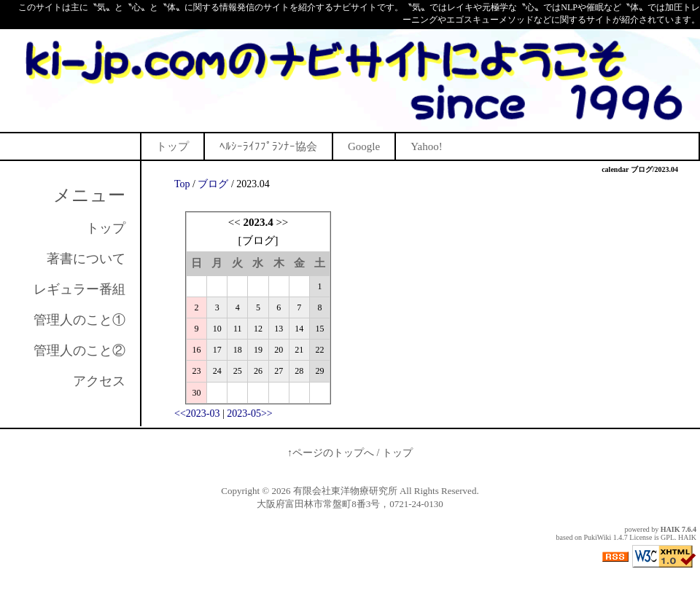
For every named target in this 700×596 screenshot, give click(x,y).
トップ (172, 146)
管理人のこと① (79, 320)
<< (234, 222)
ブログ (213, 184)
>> (282, 222)
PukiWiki (597, 537)
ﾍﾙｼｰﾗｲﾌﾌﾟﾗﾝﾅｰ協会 (268, 146)
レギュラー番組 (79, 289)
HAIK (670, 529)
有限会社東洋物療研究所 (345, 491)
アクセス (99, 381)
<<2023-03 (197, 413)
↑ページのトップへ (331, 453)
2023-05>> (249, 413)
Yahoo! (426, 146)
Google (364, 146)
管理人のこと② (79, 350)
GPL (668, 537)
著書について (86, 259)
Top (182, 184)
